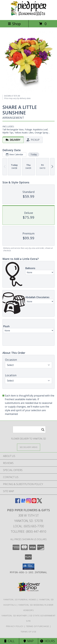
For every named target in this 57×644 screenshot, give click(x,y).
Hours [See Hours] (47, 641)
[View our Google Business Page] (23, 502)
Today (34, 154)
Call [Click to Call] (9, 641)
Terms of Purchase (38, 626)
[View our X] (40, 502)
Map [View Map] (29, 641)
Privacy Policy (15, 626)
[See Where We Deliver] (29, 447)
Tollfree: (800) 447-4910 (28, 531)
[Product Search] (29, 429)
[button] (28, 567)
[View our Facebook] (18, 502)
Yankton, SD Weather (14, 616)
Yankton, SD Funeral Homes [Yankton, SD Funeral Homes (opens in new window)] (20, 599)
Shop (14, 24)
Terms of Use (29, 632)
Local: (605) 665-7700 (29, 526)
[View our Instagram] (29, 502)
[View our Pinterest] (34, 502)
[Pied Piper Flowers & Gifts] (29, 16)
